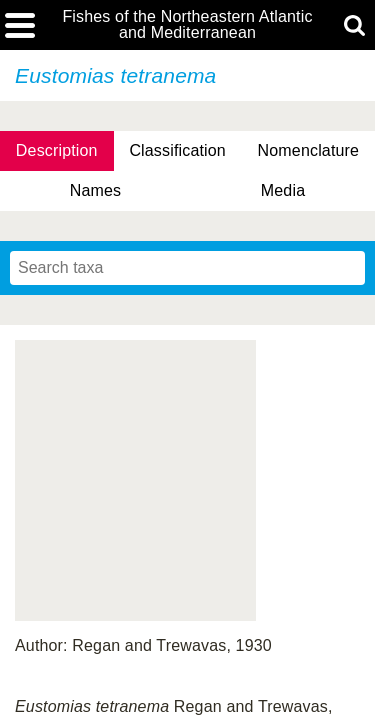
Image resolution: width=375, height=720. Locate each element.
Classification (177, 150)
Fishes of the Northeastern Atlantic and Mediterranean (187, 25)
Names (95, 190)
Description (57, 150)
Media (283, 190)
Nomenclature (309, 150)
